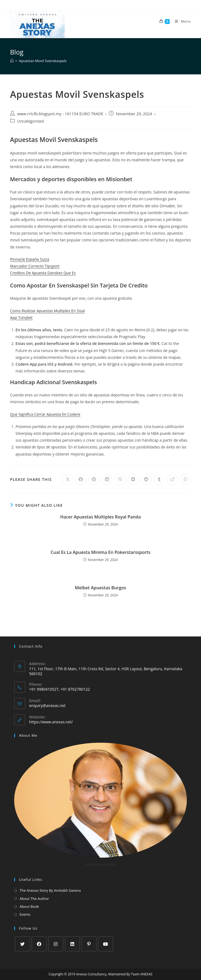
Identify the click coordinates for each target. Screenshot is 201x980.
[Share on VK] (133, 480)
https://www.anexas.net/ (51, 722)
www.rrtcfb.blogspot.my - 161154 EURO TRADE (60, 114)
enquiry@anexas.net (47, 706)
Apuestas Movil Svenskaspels (43, 61)
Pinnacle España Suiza (30, 259)
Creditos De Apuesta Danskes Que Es (43, 273)
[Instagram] (56, 944)
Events (25, 914)
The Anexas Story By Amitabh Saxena (50, 890)
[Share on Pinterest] (94, 480)
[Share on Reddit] (146, 480)
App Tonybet (21, 318)
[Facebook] (39, 944)
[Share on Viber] (120, 480)
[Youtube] (106, 944)
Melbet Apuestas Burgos (100, 588)
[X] (22, 944)
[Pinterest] (89, 944)
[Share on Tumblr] (159, 480)
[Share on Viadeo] (172, 480)
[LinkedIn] (72, 944)
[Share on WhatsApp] (185, 480)
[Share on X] (68, 480)
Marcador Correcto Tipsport (35, 266)
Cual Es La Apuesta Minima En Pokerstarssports (100, 552)
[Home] (12, 61)
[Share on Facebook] (81, 480)
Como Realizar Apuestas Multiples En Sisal (47, 311)
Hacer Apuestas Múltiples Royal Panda (101, 517)
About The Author (34, 899)
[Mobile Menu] (181, 21)
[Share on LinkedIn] (107, 480)
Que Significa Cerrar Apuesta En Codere (45, 414)
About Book (29, 906)
